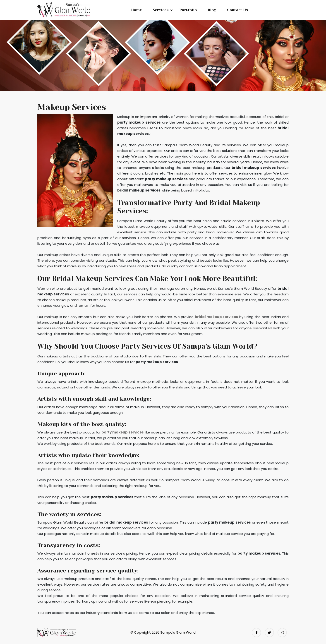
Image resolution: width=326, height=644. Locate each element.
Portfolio (188, 10)
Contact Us (237, 10)
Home (136, 10)
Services (161, 10)
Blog (212, 10)
